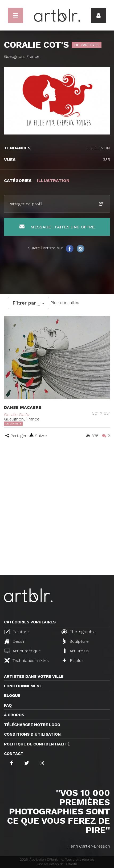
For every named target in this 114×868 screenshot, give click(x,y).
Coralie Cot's (17, 415)
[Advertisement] (57, 516)
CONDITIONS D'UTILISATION (32, 734)
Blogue (12, 696)
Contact (14, 754)
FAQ (8, 705)
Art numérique (23, 651)
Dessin (15, 641)
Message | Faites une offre (57, 227)
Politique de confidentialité (37, 744)
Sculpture (76, 641)
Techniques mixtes (27, 660)
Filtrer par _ (28, 303)
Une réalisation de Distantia (57, 864)
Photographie (79, 632)
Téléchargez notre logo (32, 725)
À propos (14, 715)
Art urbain (76, 651)
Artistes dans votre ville (34, 676)
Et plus (73, 660)
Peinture (17, 632)
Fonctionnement (23, 686)
